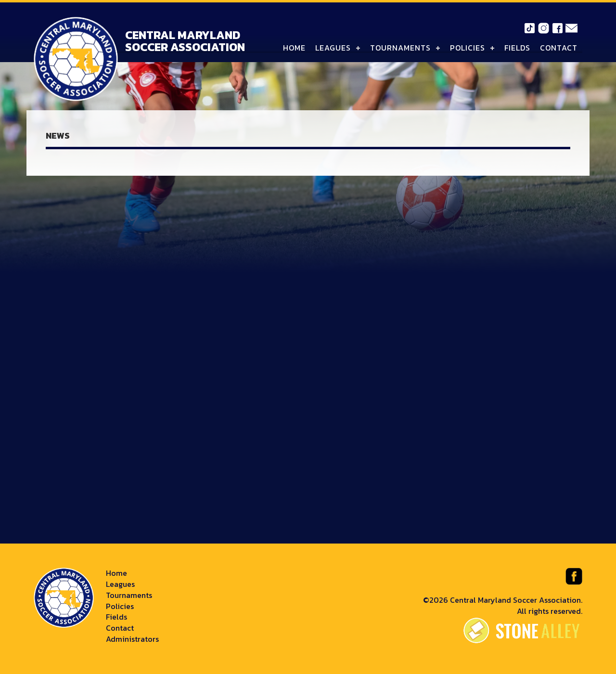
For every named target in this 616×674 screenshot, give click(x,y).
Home (294, 48)
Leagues (333, 48)
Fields (517, 48)
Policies (468, 48)
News (58, 136)
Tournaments (400, 48)
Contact (559, 48)
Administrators (132, 639)
